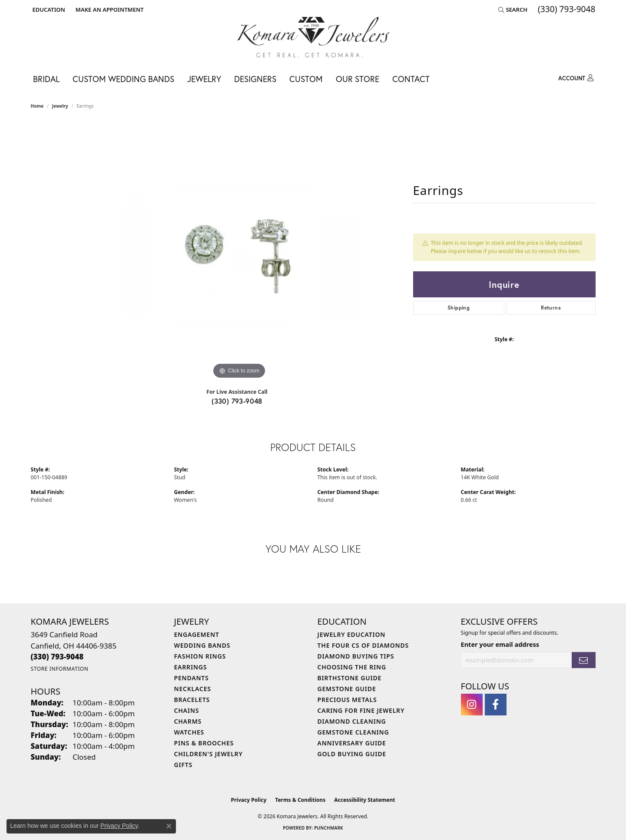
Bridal (46, 79)
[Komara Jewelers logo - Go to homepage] (313, 37)
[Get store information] (60, 669)
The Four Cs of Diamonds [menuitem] (363, 645)
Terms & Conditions (300, 800)
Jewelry (204, 79)
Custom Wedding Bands (123, 79)
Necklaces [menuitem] (193, 689)
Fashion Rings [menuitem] (200, 656)
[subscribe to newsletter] (583, 660)
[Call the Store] (57, 657)
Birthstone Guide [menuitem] (350, 678)
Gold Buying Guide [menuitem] (352, 754)
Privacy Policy (249, 800)
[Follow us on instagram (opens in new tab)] (472, 705)
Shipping (459, 308)
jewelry (60, 106)
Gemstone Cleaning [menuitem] (353, 732)
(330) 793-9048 (237, 401)
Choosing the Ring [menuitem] (352, 667)
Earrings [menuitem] (191, 667)
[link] (109, 10)
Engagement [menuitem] (197, 634)
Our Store (358, 79)
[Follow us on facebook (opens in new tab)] (496, 705)
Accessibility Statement (364, 800)
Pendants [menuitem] (192, 678)
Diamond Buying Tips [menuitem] (356, 656)
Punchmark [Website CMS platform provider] (329, 828)
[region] (239, 251)
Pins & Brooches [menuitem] (204, 743)
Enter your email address (500, 644)
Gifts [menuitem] (184, 765)
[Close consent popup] (169, 826)
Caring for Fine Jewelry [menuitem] (361, 710)
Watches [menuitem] (189, 732)
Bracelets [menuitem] (192, 700)
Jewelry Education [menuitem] (352, 634)
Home (37, 106)
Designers (255, 79)
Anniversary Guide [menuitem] (352, 743)
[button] (48, 10)
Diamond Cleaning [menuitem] (352, 721)
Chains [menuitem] (187, 710)
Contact (411, 79)
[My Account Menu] (576, 78)
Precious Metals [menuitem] (347, 700)
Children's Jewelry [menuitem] (209, 754)
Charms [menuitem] (188, 721)
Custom (306, 79)
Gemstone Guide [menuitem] (347, 689)
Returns (551, 308)
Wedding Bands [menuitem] (202, 645)
